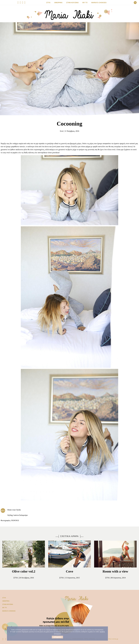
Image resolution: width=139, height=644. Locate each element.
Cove (69, 571)
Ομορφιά (5, 601)
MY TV (84, 3)
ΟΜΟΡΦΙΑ (60, 3)
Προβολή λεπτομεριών (64, 634)
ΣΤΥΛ (51, 3)
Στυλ (60, 131)
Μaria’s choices (97, 3)
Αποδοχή (57, 637)
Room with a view (115, 571)
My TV (4, 608)
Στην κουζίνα (7, 604)
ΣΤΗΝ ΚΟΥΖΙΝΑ (73, 3)
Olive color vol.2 (24, 571)
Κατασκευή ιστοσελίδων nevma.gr (111, 639)
